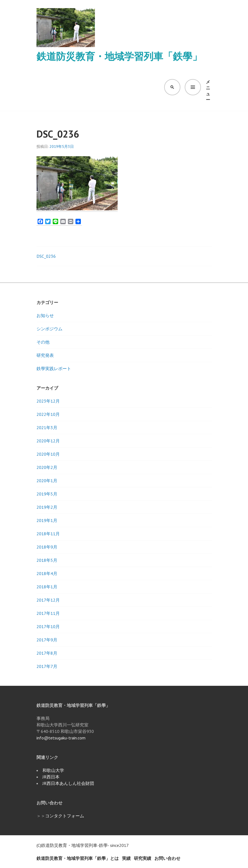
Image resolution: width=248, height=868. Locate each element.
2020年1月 (47, 481)
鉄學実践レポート (54, 368)
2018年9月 (47, 547)
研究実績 (143, 858)
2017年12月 (48, 600)
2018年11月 (48, 534)
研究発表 (45, 355)
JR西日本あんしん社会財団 (68, 783)
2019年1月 (47, 520)
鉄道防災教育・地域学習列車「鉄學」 (119, 56)
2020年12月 (48, 441)
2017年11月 (48, 613)
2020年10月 (48, 454)
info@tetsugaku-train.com (61, 738)
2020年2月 (47, 467)
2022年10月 (48, 414)
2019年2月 (47, 507)
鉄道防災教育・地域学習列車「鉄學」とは (78, 858)
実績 (126, 858)
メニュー (208, 87)
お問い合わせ (167, 858)
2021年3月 (47, 428)
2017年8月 (47, 653)
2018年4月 (47, 573)
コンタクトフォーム (65, 816)
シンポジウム (49, 329)
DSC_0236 (46, 256)
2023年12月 (48, 401)
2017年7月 (47, 666)
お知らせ (45, 315)
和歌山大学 (53, 770)
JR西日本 (51, 777)
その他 (43, 342)
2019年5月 (47, 494)
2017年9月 (47, 640)
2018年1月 (47, 587)
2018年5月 (47, 560)
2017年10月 (48, 626)
